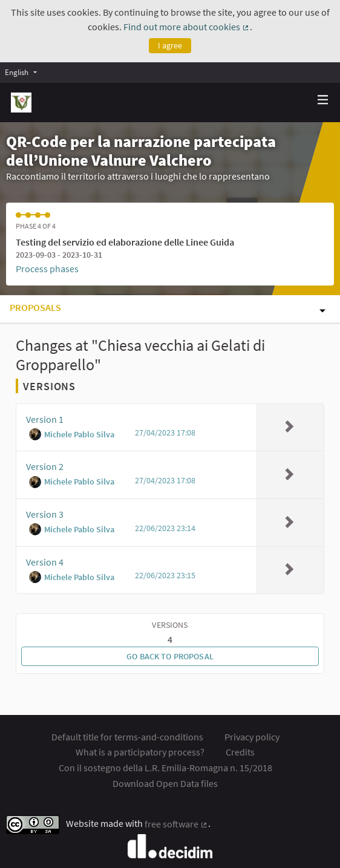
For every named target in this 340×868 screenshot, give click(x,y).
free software (176, 824)
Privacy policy (252, 737)
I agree (170, 45)
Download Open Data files (165, 783)
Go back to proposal (170, 656)
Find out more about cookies (187, 27)
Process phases (47, 269)
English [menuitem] (17, 72)
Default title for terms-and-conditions (127, 737)
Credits (240, 752)
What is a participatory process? (140, 752)
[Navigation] (323, 100)
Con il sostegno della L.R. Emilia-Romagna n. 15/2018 (165, 768)
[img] (323, 100)
